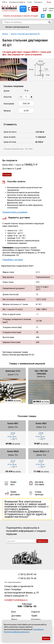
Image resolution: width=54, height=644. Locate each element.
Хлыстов (8, 97)
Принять (46, 638)
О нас (30, 2)
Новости (35, 612)
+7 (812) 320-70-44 (27, 578)
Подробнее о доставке (13, 260)
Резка (14, 619)
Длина (7, 91)
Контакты (38, 2)
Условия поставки (16, 2)
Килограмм (9, 104)
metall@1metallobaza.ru (10, 11)
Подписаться (42, 541)
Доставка (16, 616)
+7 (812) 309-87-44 (27, 574)
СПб (3, 2)
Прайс (34, 616)
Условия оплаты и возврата (15, 212)
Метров (7, 111)
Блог (14, 612)
